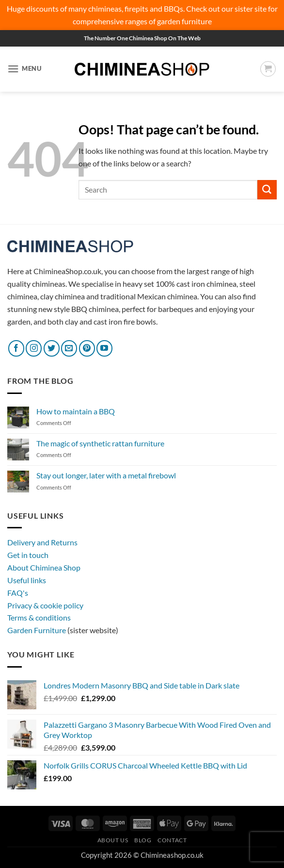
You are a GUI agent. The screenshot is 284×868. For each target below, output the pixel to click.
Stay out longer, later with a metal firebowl (106, 475)
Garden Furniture (37, 630)
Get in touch (28, 555)
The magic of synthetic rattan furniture (100, 443)
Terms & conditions (39, 617)
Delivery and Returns (42, 542)
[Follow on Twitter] (52, 348)
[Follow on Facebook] (16, 348)
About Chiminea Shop (44, 567)
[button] (24, 69)
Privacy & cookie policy (45, 605)
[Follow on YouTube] (104, 348)
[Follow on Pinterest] (87, 348)
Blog (143, 840)
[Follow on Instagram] (34, 348)
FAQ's (18, 593)
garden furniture (184, 21)
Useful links (27, 580)
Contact (172, 840)
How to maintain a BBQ (76, 411)
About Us (113, 840)
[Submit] (267, 190)
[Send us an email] (69, 348)
